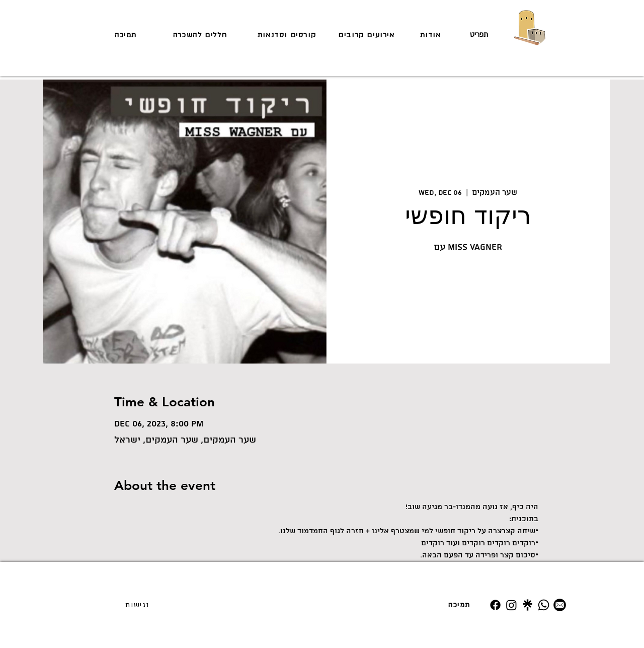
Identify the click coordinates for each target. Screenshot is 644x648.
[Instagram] (511, 605)
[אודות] (431, 35)
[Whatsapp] (544, 605)
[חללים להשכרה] (201, 35)
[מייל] (560, 605)
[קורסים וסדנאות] (288, 35)
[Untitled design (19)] (528, 605)
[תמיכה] (127, 35)
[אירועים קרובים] (368, 35)
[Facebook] (495, 605)
